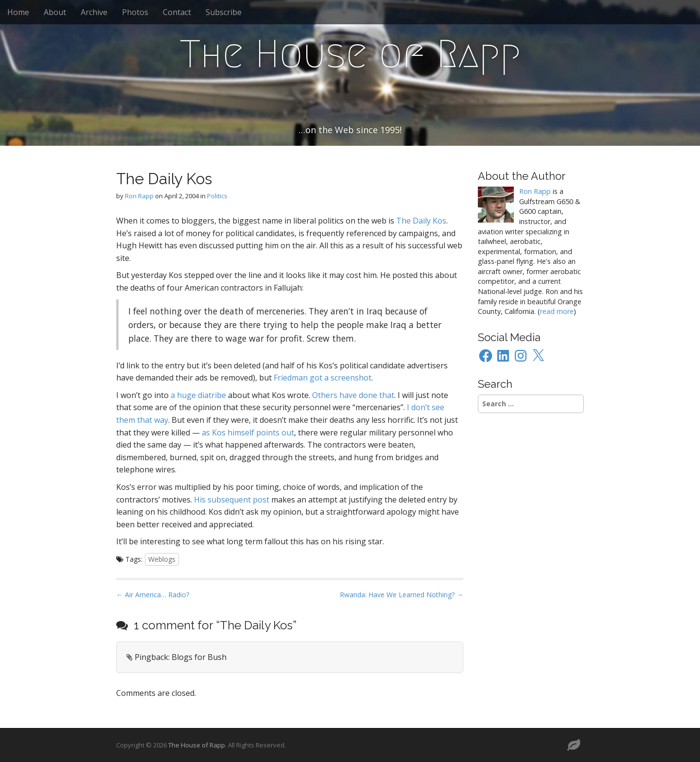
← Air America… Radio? (153, 595)
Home (18, 12)
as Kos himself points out (248, 433)
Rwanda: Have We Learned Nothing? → (402, 595)
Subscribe (224, 12)
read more (557, 311)
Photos (135, 12)
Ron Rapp (139, 196)
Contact (177, 12)
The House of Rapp (350, 54)
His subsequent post (232, 500)
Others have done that (353, 395)
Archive (94, 12)
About (55, 12)
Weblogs (162, 559)
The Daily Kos (421, 221)
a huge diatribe (198, 395)
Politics (217, 196)
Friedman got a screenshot (323, 378)
